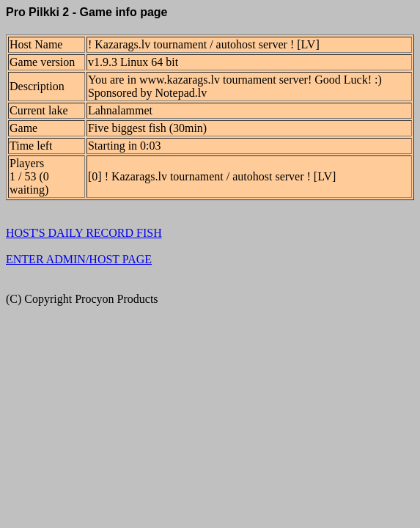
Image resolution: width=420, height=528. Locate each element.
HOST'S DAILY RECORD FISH (84, 233)
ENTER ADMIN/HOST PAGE (79, 259)
